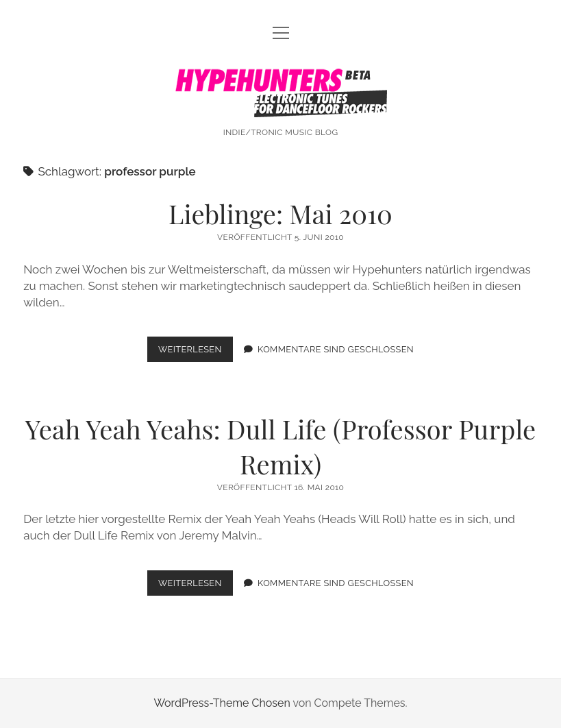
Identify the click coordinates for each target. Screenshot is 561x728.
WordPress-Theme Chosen (222, 703)
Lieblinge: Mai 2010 (280, 214)
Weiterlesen (196, 352)
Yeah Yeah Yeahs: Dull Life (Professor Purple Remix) (280, 446)
